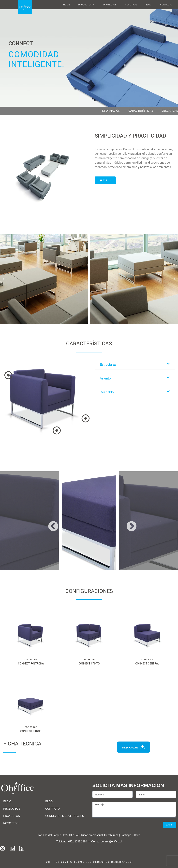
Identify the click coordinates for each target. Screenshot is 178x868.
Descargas (170, 111)
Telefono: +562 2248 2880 (72, 842)
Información (111, 111)
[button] (3, 279)
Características (141, 111)
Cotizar (105, 180)
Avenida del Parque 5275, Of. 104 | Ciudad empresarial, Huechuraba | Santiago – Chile (89, 835)
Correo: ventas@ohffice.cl (106, 842)
